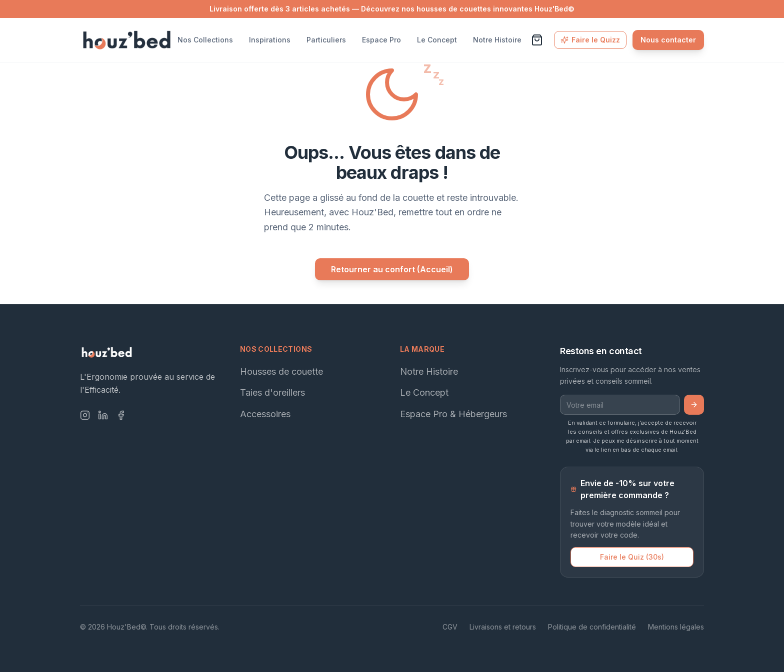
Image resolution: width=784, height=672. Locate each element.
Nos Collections (205, 40)
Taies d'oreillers (272, 392)
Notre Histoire (497, 40)
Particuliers (326, 40)
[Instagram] (85, 415)
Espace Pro (381, 40)
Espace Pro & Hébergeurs (453, 414)
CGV (450, 627)
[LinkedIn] (103, 415)
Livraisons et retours (503, 627)
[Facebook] (121, 415)
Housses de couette (281, 371)
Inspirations (270, 40)
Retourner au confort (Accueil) (392, 269)
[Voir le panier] (537, 40)
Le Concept (437, 40)
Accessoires (265, 414)
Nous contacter (668, 40)
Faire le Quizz (590, 40)
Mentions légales (676, 627)
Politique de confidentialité (592, 627)
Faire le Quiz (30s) (632, 557)
